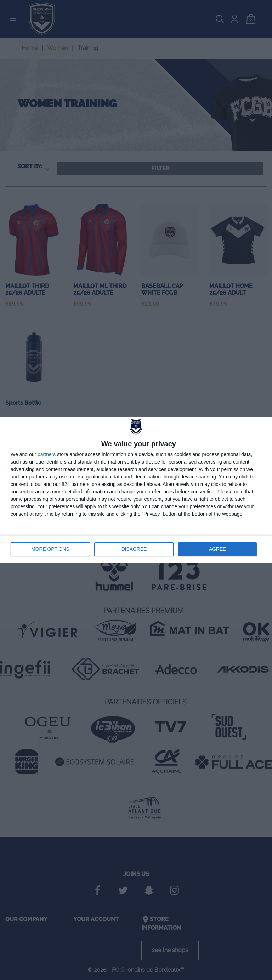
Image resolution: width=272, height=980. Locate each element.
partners (47, 455)
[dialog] (136, 490)
